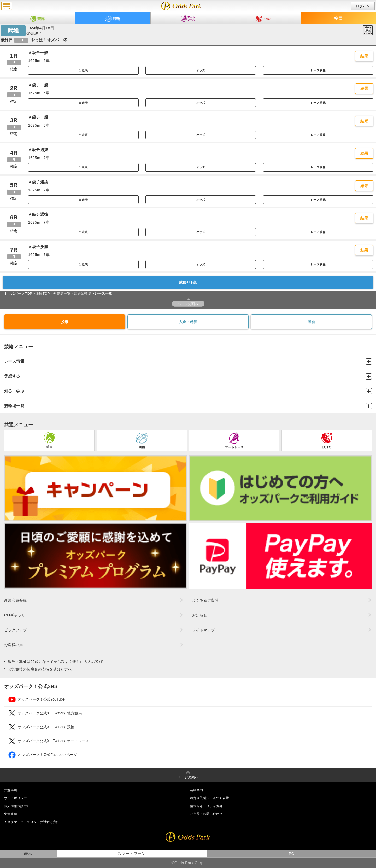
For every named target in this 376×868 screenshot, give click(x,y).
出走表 (83, 70)
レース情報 (188, 362)
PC (292, 854)
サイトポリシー (16, 798)
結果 (364, 56)
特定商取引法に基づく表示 (210, 798)
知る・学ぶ (188, 391)
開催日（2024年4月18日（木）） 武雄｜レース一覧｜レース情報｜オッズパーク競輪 (182, 6)
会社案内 (197, 790)
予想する (188, 376)
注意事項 (11, 790)
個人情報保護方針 (17, 806)
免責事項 (11, 814)
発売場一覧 (62, 293)
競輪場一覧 (188, 406)
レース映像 (318, 70)
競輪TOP (43, 293)
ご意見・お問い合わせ (206, 814)
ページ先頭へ (188, 304)
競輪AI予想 (188, 282)
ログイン (363, 6)
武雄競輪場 (83, 293)
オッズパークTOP (18, 293)
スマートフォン (132, 854)
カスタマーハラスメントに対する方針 (32, 822)
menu (7, 6)
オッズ (201, 70)
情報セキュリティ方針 (206, 806)
